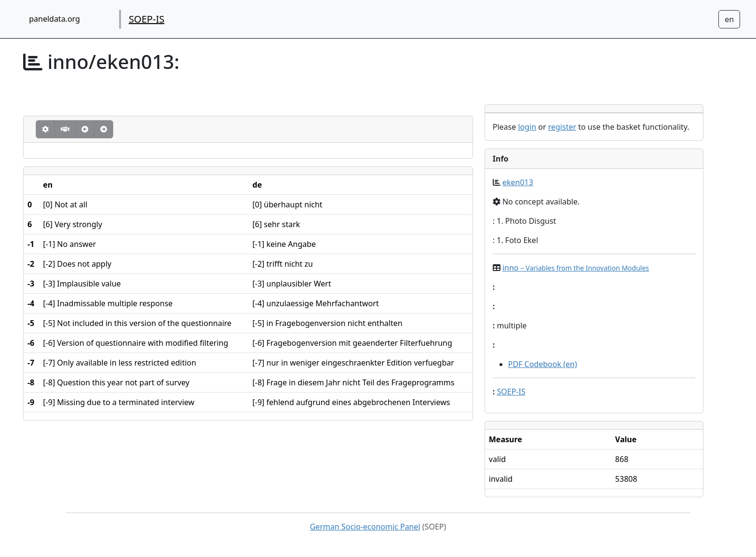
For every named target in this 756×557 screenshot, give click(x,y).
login (527, 127)
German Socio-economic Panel (365, 527)
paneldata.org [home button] (54, 19)
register (562, 127)
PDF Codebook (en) (543, 364)
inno (576, 268)
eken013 (518, 182)
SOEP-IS (147, 19)
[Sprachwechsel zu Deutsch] (729, 19)
